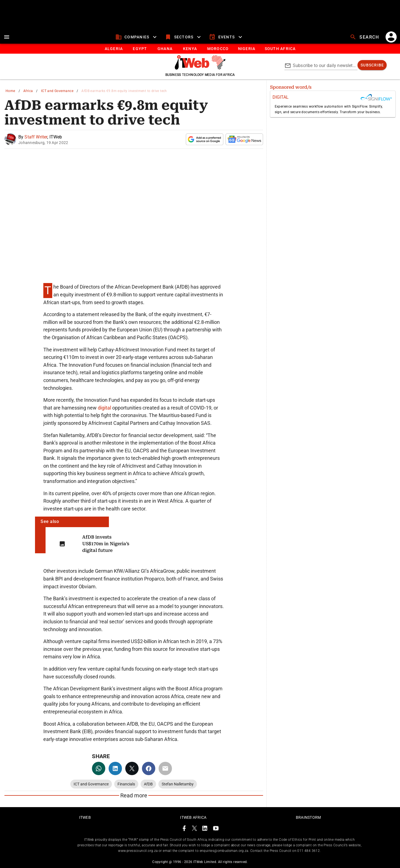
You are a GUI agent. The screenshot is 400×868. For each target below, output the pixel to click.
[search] (365, 37)
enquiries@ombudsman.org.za (224, 851)
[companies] (137, 37)
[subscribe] (372, 65)
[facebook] (149, 768)
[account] (391, 37)
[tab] (113, 49)
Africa (28, 91)
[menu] (7, 37)
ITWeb (85, 817)
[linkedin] (115, 768)
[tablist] (200, 49)
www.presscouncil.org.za (138, 851)
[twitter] (132, 768)
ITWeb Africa (193, 817)
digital (105, 408)
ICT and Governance (57, 91)
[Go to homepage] (200, 68)
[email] (165, 768)
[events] (226, 37)
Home (10, 91)
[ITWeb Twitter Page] (194, 829)
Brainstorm (308, 817)
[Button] (280, 49)
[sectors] (183, 37)
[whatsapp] (99, 768)
